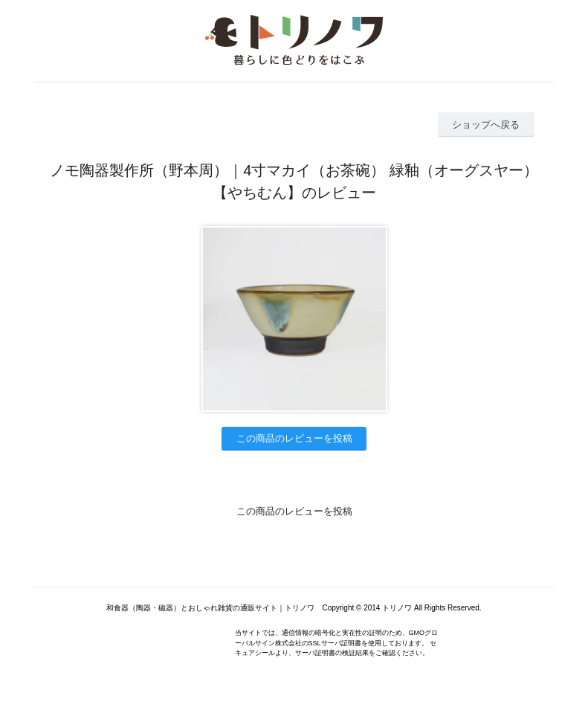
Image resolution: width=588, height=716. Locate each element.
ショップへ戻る (486, 125)
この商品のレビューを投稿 (294, 438)
